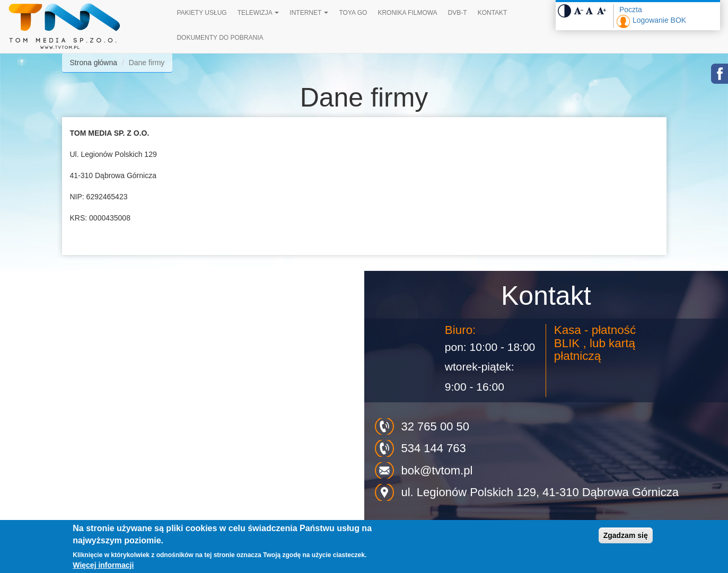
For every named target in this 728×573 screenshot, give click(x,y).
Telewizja (258, 13)
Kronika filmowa (407, 13)
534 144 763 (434, 448)
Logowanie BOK (659, 20)
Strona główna (94, 63)
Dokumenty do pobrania (220, 38)
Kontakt (493, 13)
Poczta (631, 10)
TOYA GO (353, 13)
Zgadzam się (626, 535)
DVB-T (458, 13)
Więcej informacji (103, 565)
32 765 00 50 (435, 426)
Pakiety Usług (201, 13)
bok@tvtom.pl (437, 470)
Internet (309, 13)
